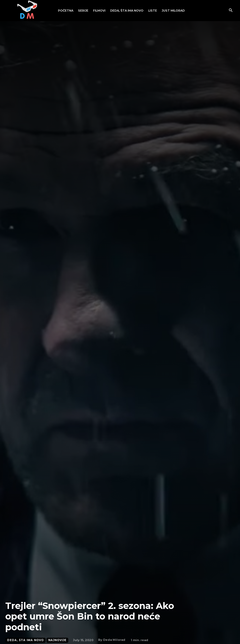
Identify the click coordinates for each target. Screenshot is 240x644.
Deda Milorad (114, 640)
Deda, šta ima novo (25, 640)
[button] (231, 11)
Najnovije (57, 640)
